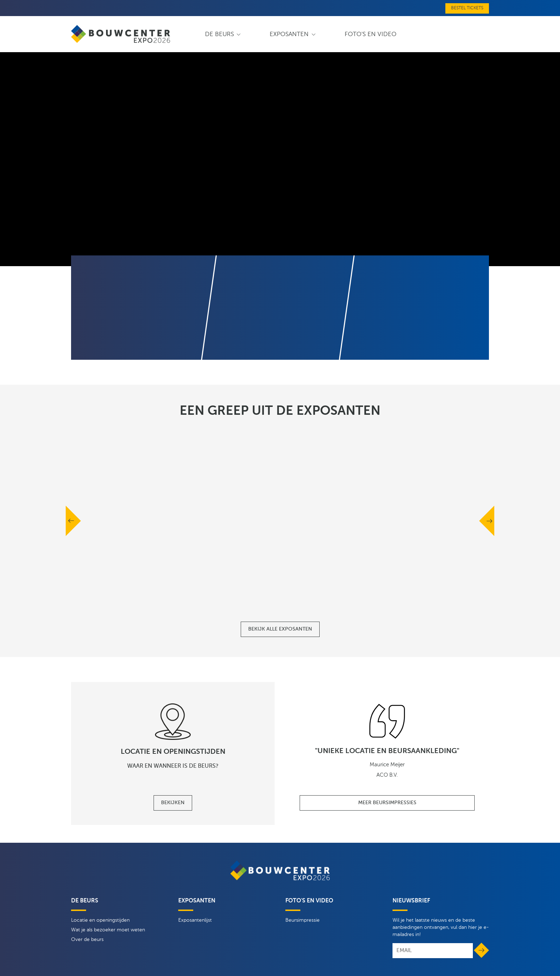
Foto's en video (371, 34)
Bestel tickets (467, 8)
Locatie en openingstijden (100, 920)
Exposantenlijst (195, 920)
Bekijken (173, 803)
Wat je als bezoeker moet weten (108, 930)
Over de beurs (87, 940)
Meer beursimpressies (387, 803)
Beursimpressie (302, 920)
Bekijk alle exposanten (280, 629)
